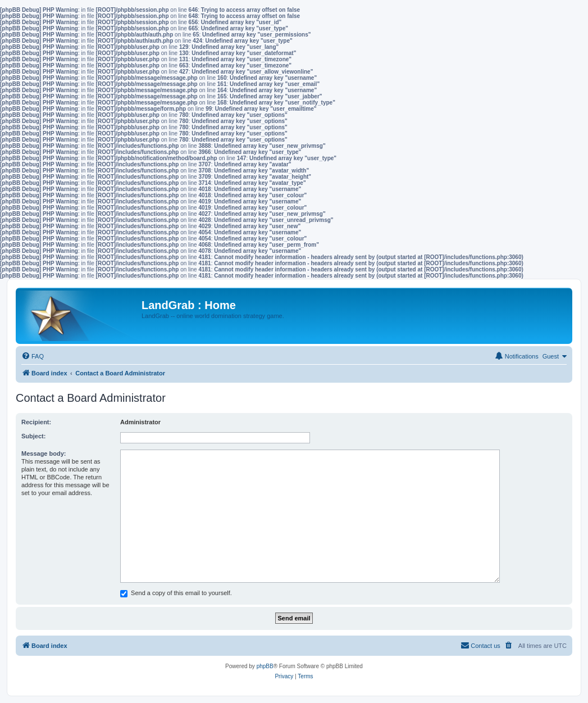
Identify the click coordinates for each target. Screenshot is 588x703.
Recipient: (36, 422)
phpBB (265, 666)
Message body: (44, 453)
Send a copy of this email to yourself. (176, 593)
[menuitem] (33, 356)
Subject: (33, 436)
